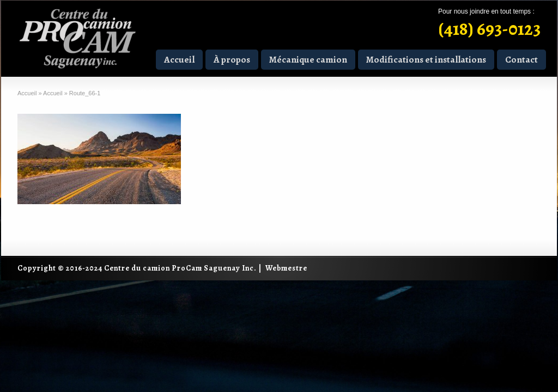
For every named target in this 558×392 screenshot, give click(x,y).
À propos (232, 60)
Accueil (179, 60)
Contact (521, 60)
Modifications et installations (426, 60)
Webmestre (286, 268)
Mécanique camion (308, 60)
